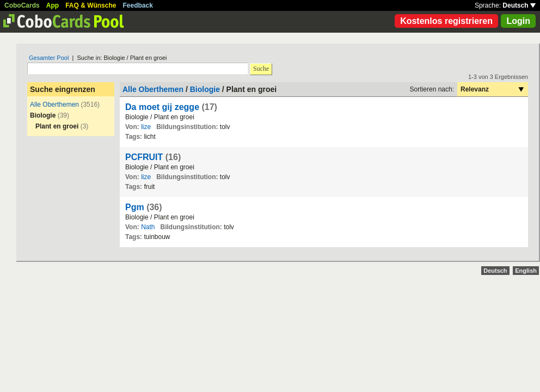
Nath (148, 227)
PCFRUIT (144, 157)
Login (518, 21)
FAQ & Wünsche (91, 5)
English (526, 271)
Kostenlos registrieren (446, 21)
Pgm (135, 207)
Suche (261, 69)
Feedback (138, 5)
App (53, 5)
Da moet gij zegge (162, 107)
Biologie (205, 89)
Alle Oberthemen (54, 105)
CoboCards (22, 5)
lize (146, 127)
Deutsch (519, 5)
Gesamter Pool (49, 58)
